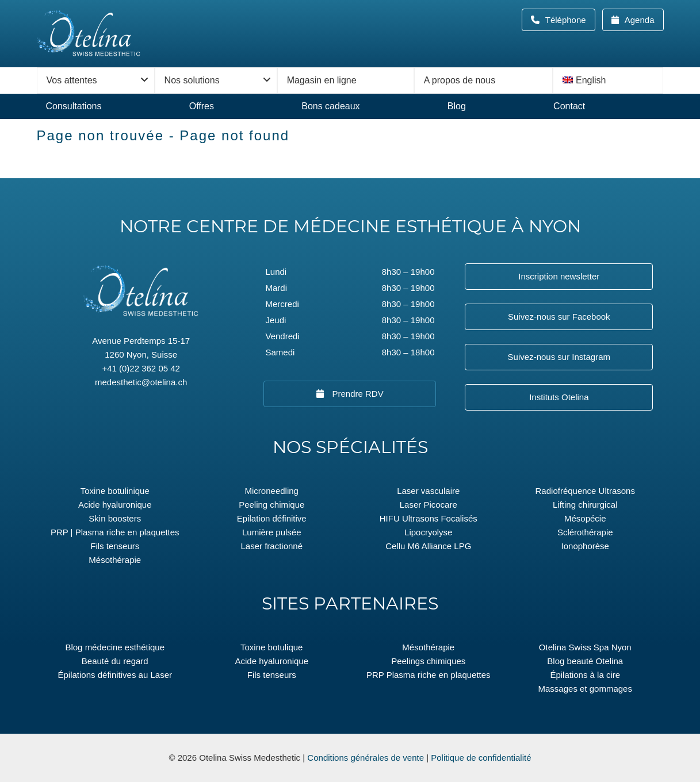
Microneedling (272, 491)
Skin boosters (115, 518)
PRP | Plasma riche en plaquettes (115, 532)
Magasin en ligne (322, 80)
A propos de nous (460, 80)
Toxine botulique (271, 647)
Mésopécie (585, 518)
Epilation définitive (272, 518)
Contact (569, 106)
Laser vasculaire (428, 491)
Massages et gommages (585, 689)
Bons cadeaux (330, 106)
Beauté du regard (115, 661)
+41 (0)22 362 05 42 (141, 368)
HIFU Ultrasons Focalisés (429, 518)
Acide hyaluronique (115, 505)
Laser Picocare (429, 505)
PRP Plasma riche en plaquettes (429, 675)
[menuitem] (608, 80)
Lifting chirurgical (585, 505)
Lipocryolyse (428, 532)
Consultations (74, 106)
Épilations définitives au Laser (115, 675)
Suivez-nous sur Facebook (559, 317)
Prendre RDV (356, 394)
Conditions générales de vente (366, 758)
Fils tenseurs (115, 546)
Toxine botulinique (115, 491)
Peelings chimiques (428, 661)
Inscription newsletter (559, 276)
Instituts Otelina (559, 397)
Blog (457, 106)
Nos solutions (192, 80)
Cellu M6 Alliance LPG (428, 546)
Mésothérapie (115, 560)
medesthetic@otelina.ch (141, 382)
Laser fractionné (271, 546)
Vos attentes (72, 80)
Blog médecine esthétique (115, 647)
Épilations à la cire (585, 675)
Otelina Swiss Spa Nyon (585, 647)
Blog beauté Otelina (585, 661)
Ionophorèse (585, 546)
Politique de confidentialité (481, 758)
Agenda (638, 20)
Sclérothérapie (585, 532)
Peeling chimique (271, 505)
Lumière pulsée (272, 532)
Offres (202, 106)
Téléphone (569, 20)
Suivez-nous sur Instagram (559, 357)
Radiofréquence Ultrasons (585, 491)
